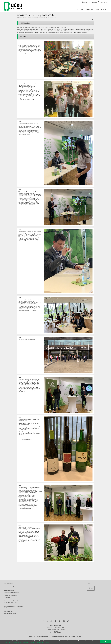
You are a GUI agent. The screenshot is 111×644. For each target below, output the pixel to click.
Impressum (32, 637)
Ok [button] (106, 642)
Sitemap (68, 637)
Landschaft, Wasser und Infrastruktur (10, 597)
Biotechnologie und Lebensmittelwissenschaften (12, 591)
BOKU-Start (20, 18)
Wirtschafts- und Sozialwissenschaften (10, 612)
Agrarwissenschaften (10, 587)
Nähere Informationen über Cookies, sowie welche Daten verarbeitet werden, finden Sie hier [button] (27, 643)
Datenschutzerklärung (42, 637)
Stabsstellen (30, 18)
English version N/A (77, 637)
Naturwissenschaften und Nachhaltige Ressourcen (11, 602)
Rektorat (25, 18)
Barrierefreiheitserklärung (57, 637)
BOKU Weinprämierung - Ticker (50, 18)
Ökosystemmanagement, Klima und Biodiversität (14, 607)
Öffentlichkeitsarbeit (38, 18)
